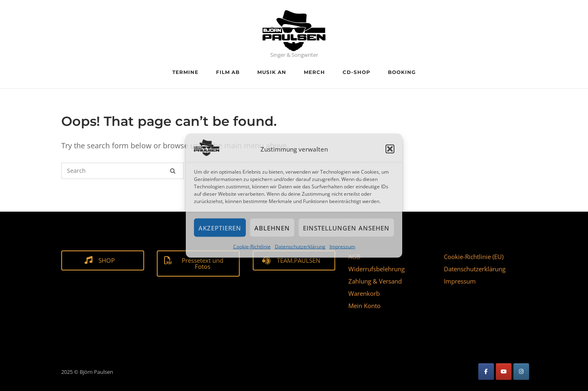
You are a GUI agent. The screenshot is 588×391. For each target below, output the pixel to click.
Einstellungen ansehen (346, 228)
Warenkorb (364, 293)
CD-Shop (356, 72)
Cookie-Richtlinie (252, 247)
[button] (390, 149)
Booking (402, 72)
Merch (314, 72)
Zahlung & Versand (375, 281)
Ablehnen (272, 228)
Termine (185, 72)
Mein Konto (364, 306)
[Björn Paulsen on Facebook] (486, 372)
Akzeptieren (220, 228)
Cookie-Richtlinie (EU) (474, 257)
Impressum (342, 247)
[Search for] (122, 171)
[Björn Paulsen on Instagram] (521, 372)
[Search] (173, 171)
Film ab (228, 72)
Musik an (272, 72)
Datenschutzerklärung (300, 247)
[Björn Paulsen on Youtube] (504, 372)
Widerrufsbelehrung (376, 269)
